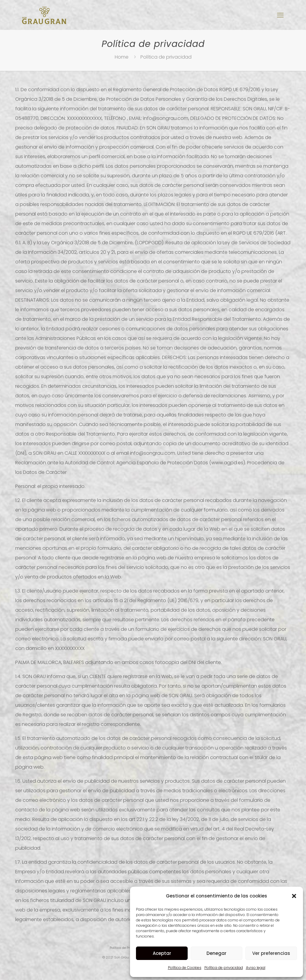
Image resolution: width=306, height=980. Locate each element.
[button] (294, 896)
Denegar (217, 953)
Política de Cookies (185, 968)
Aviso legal (256, 968)
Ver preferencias (271, 953)
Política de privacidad (224, 968)
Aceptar (162, 953)
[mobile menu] (280, 15)
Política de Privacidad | (128, 948)
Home (122, 57)
